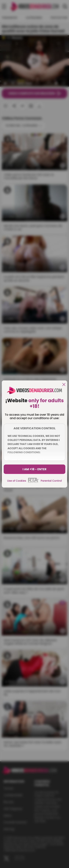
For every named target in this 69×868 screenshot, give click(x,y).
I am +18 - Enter (35, 469)
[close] (64, 385)
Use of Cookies (17, 481)
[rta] (33, 482)
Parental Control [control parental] (51, 481)
